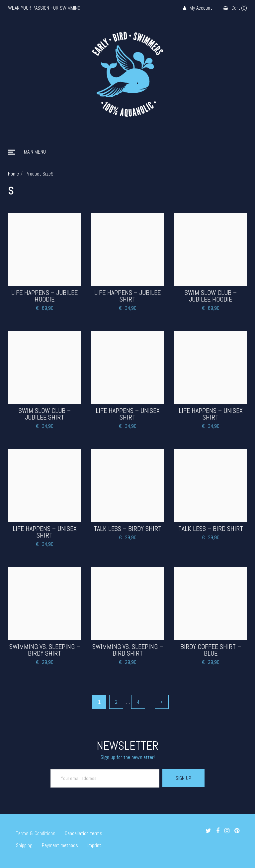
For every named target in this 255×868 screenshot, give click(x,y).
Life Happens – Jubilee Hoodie (44, 296)
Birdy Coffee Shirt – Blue (211, 650)
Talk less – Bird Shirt (211, 529)
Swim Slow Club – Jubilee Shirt (45, 414)
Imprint (94, 845)
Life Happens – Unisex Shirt (128, 414)
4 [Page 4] (138, 702)
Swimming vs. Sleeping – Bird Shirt (128, 650)
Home (13, 174)
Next (162, 702)
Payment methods (60, 845)
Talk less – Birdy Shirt (127, 529)
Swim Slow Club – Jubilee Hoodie (211, 296)
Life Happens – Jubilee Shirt (127, 296)
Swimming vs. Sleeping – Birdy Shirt (45, 650)
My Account (198, 8)
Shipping (24, 845)
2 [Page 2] (116, 702)
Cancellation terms (84, 833)
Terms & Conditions (36, 833)
